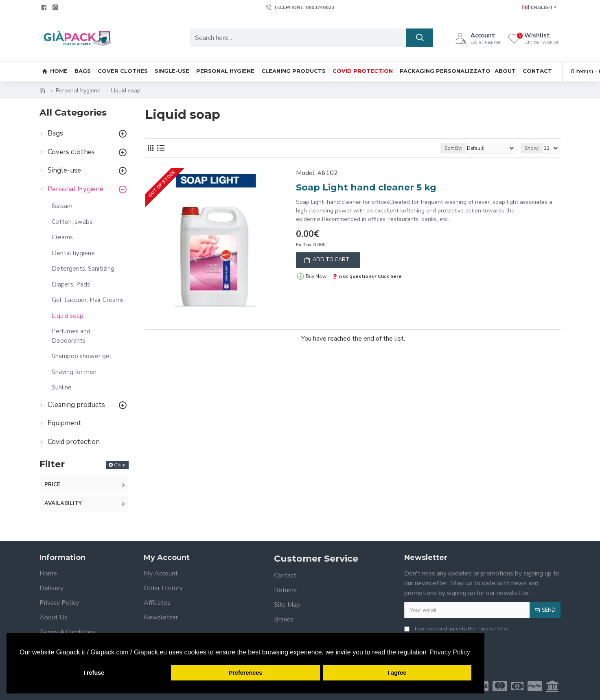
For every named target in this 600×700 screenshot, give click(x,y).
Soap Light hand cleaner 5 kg (366, 187)
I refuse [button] (94, 673)
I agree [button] (397, 673)
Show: (532, 148)
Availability (63, 503)
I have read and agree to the (457, 629)
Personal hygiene (78, 91)
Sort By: (453, 148)
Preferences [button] (245, 673)
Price (52, 485)
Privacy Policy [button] (450, 652)
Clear (120, 465)
